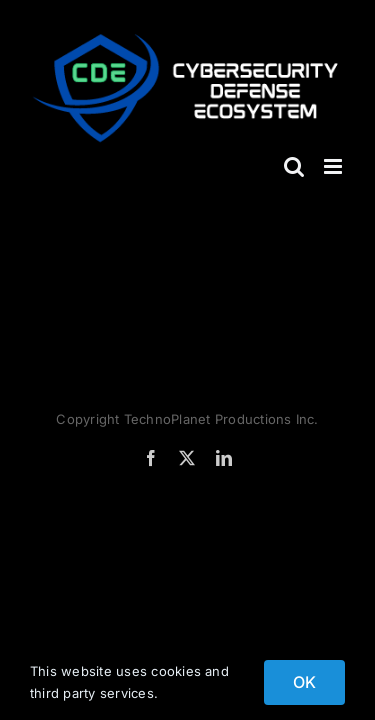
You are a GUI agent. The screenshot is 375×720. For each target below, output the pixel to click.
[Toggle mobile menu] (334, 166)
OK (304, 682)
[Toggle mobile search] (294, 166)
